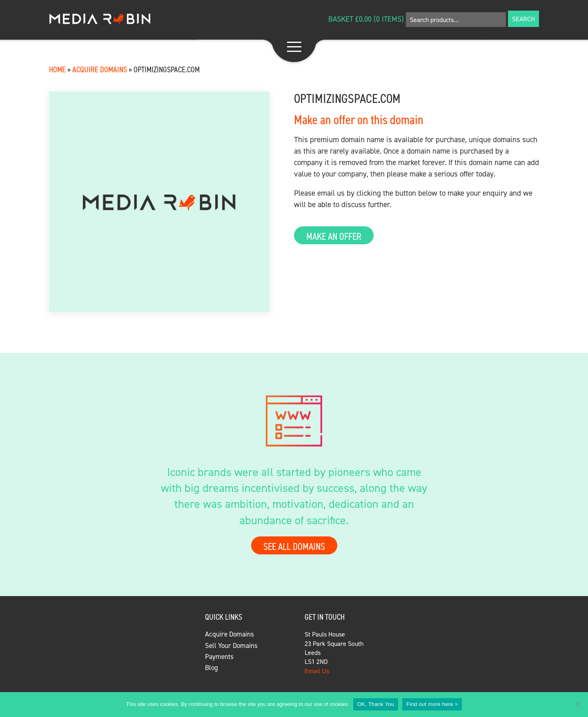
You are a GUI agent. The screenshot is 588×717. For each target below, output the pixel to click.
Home (57, 69)
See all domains (294, 546)
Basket (341, 19)
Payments (219, 657)
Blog (212, 668)
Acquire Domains (100, 69)
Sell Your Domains (231, 646)
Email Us (317, 671)
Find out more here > (432, 704)
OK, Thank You (376, 704)
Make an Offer (334, 236)
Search (523, 19)
